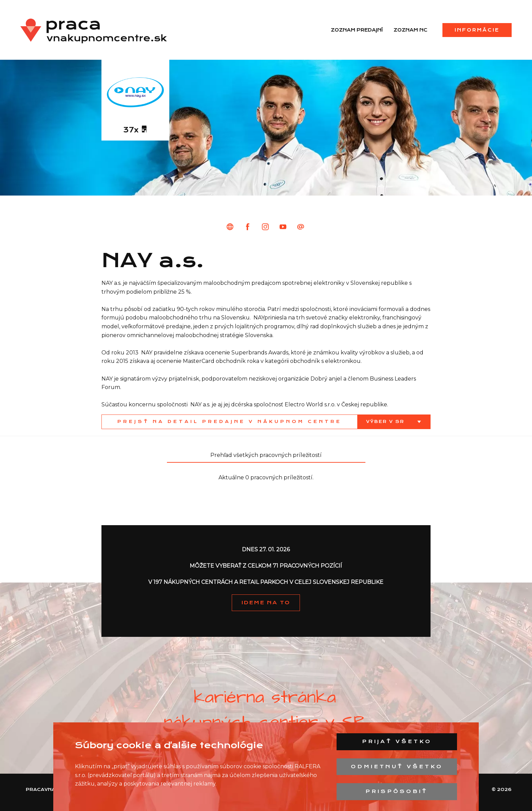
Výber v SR (386, 421)
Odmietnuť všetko (397, 767)
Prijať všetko (397, 741)
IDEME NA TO (266, 603)
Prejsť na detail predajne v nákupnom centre (230, 421)
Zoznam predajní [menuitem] (357, 30)
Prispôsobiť (397, 791)
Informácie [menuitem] (477, 30)
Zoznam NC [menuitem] (411, 30)
